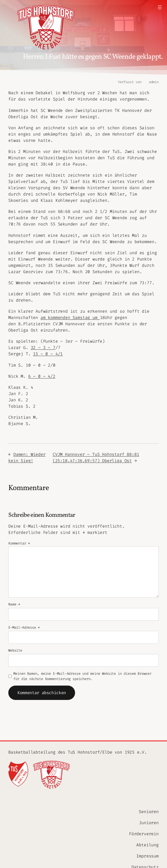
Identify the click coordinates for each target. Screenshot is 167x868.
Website (15, 650)
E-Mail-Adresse (24, 628)
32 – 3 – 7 (43, 347)
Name (14, 604)
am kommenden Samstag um (70, 317)
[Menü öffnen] (160, 7)
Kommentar (19, 543)
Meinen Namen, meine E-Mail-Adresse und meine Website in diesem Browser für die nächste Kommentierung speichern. (82, 676)
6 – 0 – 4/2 (42, 376)
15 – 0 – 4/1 (48, 354)
